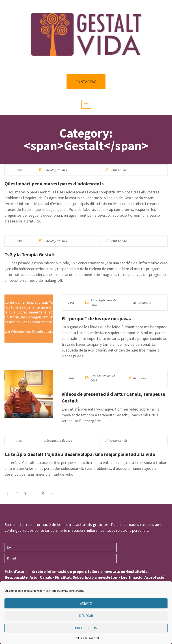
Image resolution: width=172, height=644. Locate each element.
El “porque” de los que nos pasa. (96, 318)
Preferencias (86, 628)
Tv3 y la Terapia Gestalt (30, 254)
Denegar (86, 616)
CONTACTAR (86, 82)
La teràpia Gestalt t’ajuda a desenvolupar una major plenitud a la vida (80, 454)
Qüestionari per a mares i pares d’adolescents (54, 184)
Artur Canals (119, 170)
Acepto (86, 603)
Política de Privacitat (87, 638)
